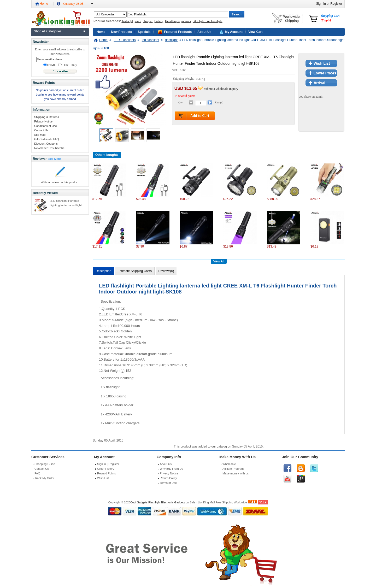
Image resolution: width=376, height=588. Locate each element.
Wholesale (229, 464)
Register (336, 4)
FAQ (37, 473)
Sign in (102, 464)
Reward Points (107, 473)
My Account (234, 32)
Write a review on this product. (60, 182)
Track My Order (44, 478)
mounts (186, 21)
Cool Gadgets (139, 502)
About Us (204, 32)
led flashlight (151, 40)
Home (44, 4)
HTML (50, 65)
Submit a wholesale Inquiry (221, 89)
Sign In (321, 4)
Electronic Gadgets (173, 502)
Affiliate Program (233, 469)
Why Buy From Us (171, 469)
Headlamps (172, 21)
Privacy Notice (43, 121)
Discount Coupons (46, 144)
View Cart (255, 32)
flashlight (127, 21)
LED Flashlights (125, 40)
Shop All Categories (48, 31)
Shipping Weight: (184, 79)
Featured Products (178, 32)
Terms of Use (168, 483)
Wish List (103, 478)
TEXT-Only (68, 65)
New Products (121, 32)
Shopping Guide (45, 464)
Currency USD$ (73, 4)
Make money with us (236, 473)
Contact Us (41, 130)
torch (138, 21)
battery (159, 21)
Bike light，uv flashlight (208, 21)
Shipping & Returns (47, 117)
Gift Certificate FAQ (47, 139)
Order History (106, 469)
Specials (144, 32)
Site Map (40, 135)
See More (55, 159)
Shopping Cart (330, 18)
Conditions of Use (46, 126)
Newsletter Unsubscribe (49, 148)
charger (148, 21)
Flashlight (154, 502)
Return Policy (168, 478)
